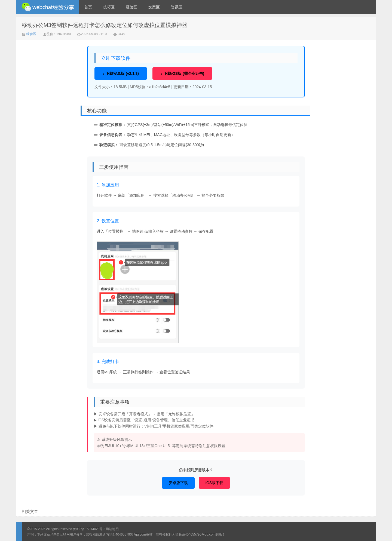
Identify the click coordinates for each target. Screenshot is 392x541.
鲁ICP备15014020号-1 (89, 529)
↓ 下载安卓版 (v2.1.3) (121, 73)
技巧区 (109, 7)
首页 (88, 7)
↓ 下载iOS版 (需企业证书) (182, 73)
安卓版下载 (178, 483)
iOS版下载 (214, 483)
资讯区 (177, 7)
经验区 (131, 7)
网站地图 (112, 529)
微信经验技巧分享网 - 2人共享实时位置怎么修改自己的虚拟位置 (48, 7)
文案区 (154, 7)
